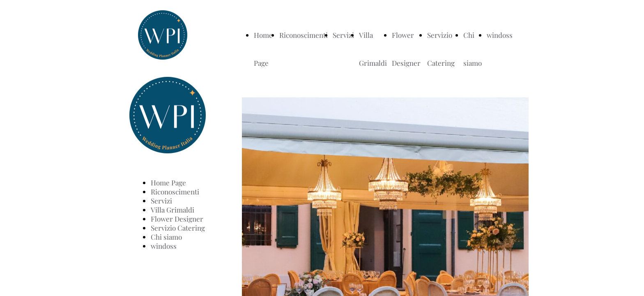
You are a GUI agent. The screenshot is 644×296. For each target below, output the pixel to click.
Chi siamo (166, 237)
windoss (500, 35)
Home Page (168, 183)
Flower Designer (177, 219)
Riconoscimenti (304, 35)
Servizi (343, 35)
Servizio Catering (178, 228)
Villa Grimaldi (172, 210)
